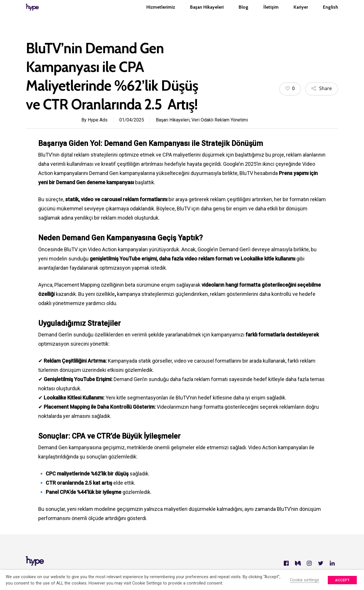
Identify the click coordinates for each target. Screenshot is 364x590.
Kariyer (301, 13)
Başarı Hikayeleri (207, 13)
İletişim (271, 13)
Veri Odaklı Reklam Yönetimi (220, 120)
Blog (244, 13)
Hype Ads (98, 120)
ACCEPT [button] (342, 580)
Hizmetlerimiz (161, 13)
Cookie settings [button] (304, 580)
